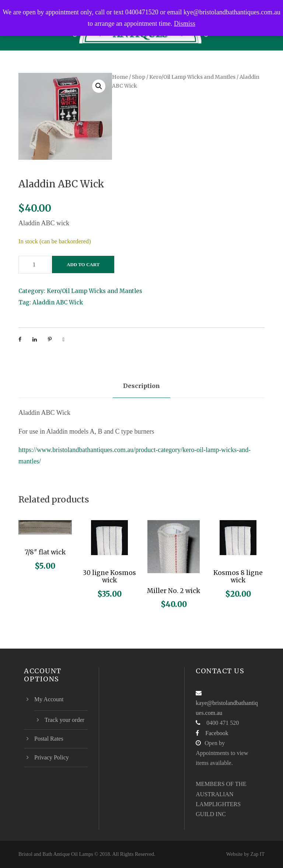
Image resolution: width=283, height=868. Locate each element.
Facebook (217, 733)
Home (120, 77)
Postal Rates (49, 739)
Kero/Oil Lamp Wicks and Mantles (192, 77)
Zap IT (258, 854)
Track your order (64, 720)
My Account (49, 699)
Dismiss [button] (185, 24)
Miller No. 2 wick (174, 591)
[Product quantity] (34, 265)
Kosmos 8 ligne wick (238, 576)
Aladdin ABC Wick (58, 302)
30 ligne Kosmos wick (109, 576)
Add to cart (83, 264)
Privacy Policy (52, 757)
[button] (99, 86)
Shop (139, 77)
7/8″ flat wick (45, 552)
